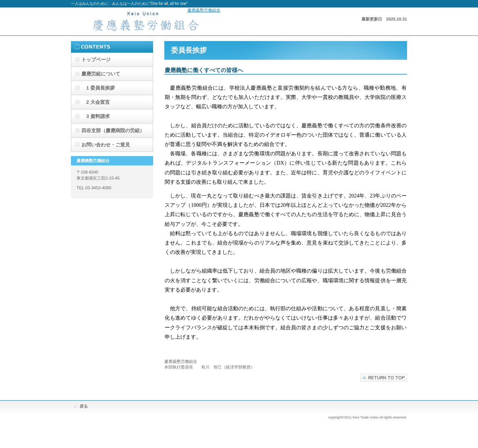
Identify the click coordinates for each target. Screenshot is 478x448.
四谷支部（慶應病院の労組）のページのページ (113, 133)
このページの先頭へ (384, 378)
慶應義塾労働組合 (204, 10)
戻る (84, 406)
